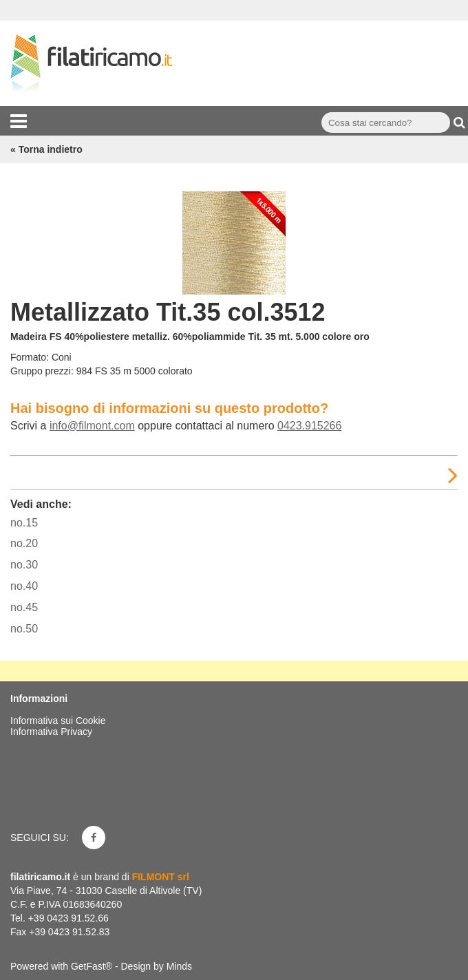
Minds (179, 966)
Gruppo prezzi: (42, 371)
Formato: (30, 357)
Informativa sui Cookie (58, 721)
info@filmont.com (92, 426)
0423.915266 (309, 426)
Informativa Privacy (51, 732)
